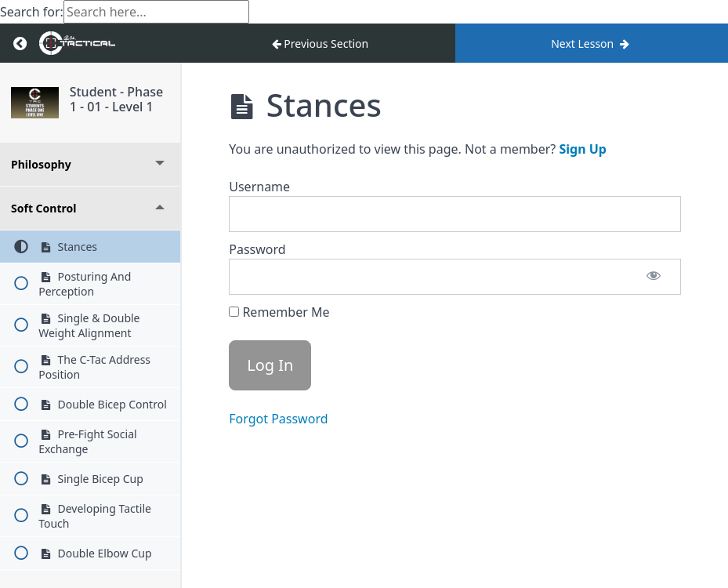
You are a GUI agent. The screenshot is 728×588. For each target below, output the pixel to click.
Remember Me (279, 312)
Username (259, 187)
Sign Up (582, 149)
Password (257, 249)
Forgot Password (278, 419)
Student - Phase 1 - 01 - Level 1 (117, 99)
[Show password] (654, 277)
